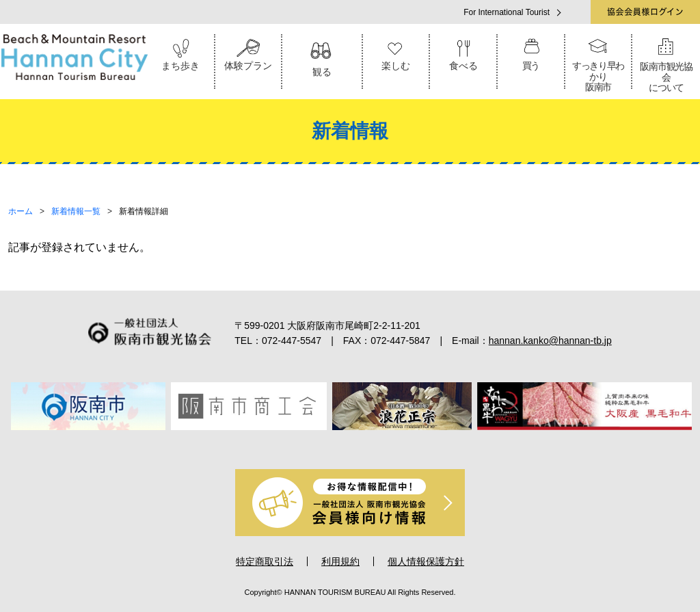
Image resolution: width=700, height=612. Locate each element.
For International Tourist (507, 12)
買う (531, 53)
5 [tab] (369, 445)
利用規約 (340, 561)
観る (322, 56)
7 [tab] (407, 445)
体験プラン (248, 53)
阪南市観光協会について (666, 64)
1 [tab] (293, 445)
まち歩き (181, 53)
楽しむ (396, 53)
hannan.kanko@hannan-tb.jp (550, 341)
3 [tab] (331, 445)
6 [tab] (388, 445)
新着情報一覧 (76, 211)
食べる (463, 53)
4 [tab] (350, 445)
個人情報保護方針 (426, 561)
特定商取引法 (265, 561)
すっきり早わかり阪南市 (598, 63)
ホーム (21, 211)
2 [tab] (312, 445)
